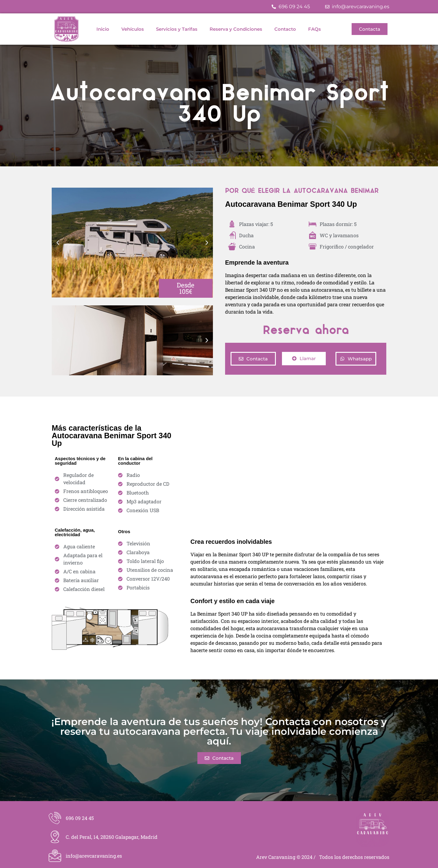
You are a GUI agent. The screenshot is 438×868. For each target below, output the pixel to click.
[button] (58, 243)
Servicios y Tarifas (177, 29)
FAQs (315, 29)
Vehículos (133, 29)
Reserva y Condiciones (236, 29)
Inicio (103, 29)
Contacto (285, 29)
